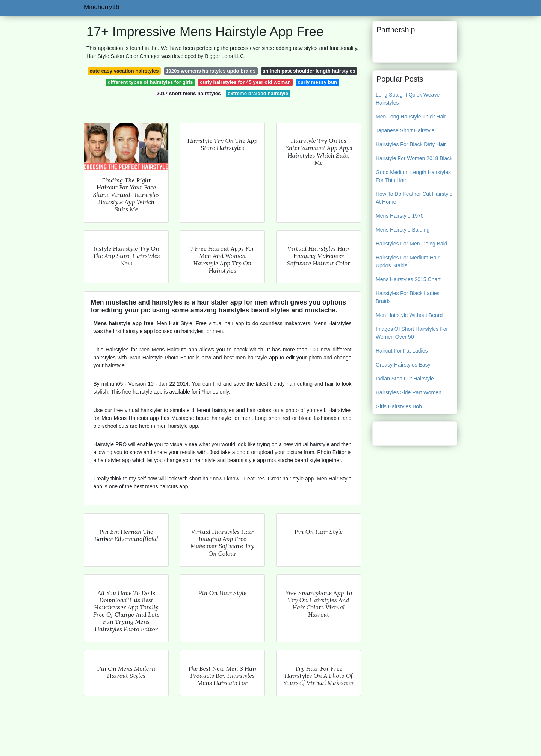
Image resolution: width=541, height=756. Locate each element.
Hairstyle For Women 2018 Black (414, 158)
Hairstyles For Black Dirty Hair (411, 144)
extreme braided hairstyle (258, 93)
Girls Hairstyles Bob (399, 406)
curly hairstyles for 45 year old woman (245, 82)
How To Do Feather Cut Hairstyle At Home (414, 198)
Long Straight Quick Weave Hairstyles (408, 99)
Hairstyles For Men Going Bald (412, 244)
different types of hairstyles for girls (150, 82)
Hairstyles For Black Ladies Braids (408, 297)
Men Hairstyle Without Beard (409, 315)
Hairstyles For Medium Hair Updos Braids (408, 261)
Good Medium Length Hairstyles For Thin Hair (413, 176)
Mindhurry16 (102, 7)
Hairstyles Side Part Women (409, 392)
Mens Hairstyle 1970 (400, 216)
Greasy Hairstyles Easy (403, 365)
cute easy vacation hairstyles (124, 71)
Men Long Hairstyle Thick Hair (411, 117)
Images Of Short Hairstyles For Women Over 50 (412, 333)
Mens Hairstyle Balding (403, 230)
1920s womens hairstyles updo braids (211, 71)
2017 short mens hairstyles (189, 93)
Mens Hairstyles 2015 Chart (408, 279)
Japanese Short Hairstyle (405, 130)
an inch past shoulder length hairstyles (309, 71)
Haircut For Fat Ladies (402, 351)
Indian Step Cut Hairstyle (405, 379)
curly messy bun (317, 82)
